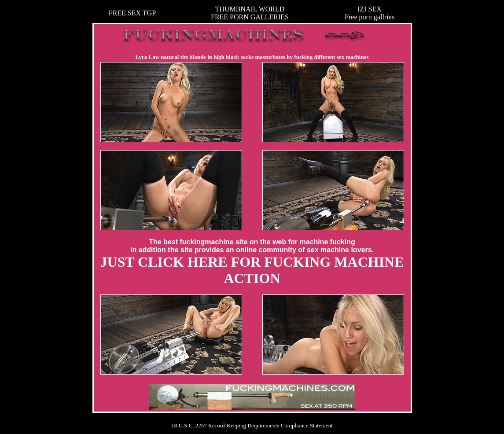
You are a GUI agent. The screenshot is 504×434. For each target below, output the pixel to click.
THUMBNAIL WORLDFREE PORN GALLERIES (250, 13)
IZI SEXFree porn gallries (370, 13)
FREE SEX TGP (132, 13)
